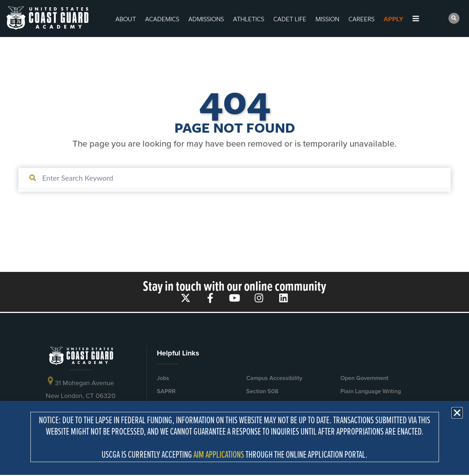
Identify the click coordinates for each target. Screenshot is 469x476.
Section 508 (262, 391)
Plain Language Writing (371, 391)
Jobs (163, 378)
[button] (454, 18)
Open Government (364, 378)
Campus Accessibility (274, 378)
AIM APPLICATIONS (219, 454)
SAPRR (166, 391)
